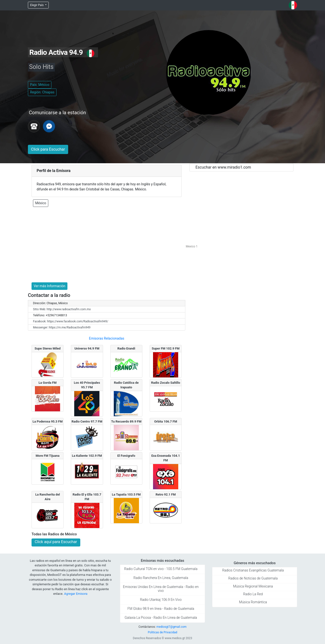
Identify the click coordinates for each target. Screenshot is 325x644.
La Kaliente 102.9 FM (87, 456)
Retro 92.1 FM (166, 494)
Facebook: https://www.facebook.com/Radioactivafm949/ (71, 321)
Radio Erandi (126, 348)
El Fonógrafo (126, 456)
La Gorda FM (48, 383)
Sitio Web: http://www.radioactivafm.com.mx (62, 309)
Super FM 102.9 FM (166, 348)
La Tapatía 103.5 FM (126, 494)
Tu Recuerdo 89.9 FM (126, 421)
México (41, 203)
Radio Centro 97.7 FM (87, 421)
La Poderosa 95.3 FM (48, 421)
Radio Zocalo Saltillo (166, 383)
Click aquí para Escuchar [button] (56, 542)
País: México (40, 85)
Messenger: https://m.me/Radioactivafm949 (62, 327)
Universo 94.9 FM (87, 348)
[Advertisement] (107, 245)
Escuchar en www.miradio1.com (223, 167)
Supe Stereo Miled (48, 348)
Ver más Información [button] (49, 286)
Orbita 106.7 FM (166, 421)
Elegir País (37, 5)
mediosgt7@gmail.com (171, 627)
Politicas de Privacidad (162, 632)
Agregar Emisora (76, 594)
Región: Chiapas (42, 92)
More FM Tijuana (48, 456)
